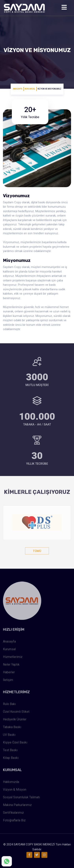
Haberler (9, 673)
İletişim (8, 681)
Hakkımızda (11, 783)
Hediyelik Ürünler (15, 720)
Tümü (37, 550)
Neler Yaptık (11, 665)
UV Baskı (9, 735)
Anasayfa (18, 89)
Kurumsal (30, 89)
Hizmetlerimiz (13, 658)
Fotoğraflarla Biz (14, 821)
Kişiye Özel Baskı (15, 743)
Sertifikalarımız (13, 813)
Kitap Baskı (11, 758)
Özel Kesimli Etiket (16, 712)
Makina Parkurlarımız (17, 806)
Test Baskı (10, 751)
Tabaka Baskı (12, 728)
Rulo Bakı (9, 705)
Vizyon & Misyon (15, 790)
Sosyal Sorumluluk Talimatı (21, 798)
